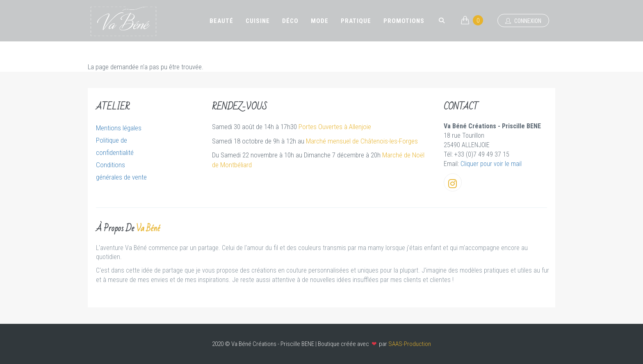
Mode (320, 21)
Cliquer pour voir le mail (491, 164)
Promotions (404, 21)
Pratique (356, 21)
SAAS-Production (410, 344)
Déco (290, 21)
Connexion (523, 21)
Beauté (221, 21)
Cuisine (258, 21)
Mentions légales (119, 128)
